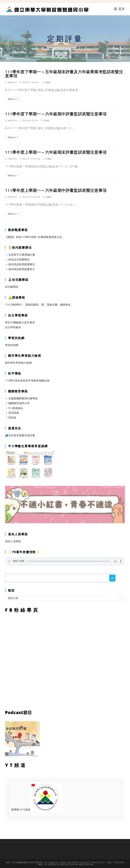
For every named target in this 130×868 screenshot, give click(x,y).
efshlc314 (12, 82)
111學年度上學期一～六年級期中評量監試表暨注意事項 (56, 190)
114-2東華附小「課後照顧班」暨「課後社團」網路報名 (38, 305)
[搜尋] (112, 578)
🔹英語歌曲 (12, 413)
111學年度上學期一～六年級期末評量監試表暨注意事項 (56, 152)
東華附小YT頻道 (37, 810)
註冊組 (47, 82)
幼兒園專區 (12, 287)
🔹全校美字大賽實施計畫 (20, 255)
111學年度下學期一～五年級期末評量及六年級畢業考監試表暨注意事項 (64, 74)
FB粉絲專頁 (65, 660)
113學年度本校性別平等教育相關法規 (27, 381)
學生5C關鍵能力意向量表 (20, 322)
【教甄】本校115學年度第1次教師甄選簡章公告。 (35, 237)
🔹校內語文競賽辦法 (17, 259)
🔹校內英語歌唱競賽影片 (20, 269)
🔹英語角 (11, 418)
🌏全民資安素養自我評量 (20, 435)
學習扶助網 (12, 345)
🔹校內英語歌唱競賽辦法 (20, 264)
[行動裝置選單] (119, 9)
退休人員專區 (13, 541)
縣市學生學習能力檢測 (18, 363)
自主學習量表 (13, 327)
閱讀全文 (13, 99)
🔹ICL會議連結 (14, 408)
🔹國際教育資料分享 (17, 403)
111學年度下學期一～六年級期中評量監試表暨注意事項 (56, 114)
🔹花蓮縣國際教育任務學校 (21, 398)
